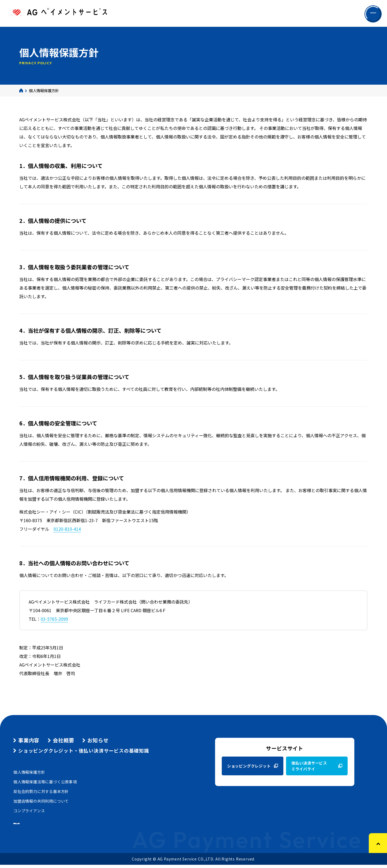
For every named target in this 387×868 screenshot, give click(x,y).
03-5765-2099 (54, 619)
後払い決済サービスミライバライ (309, 766)
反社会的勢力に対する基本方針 (41, 791)
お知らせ (98, 740)
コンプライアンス (29, 811)
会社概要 (63, 740)
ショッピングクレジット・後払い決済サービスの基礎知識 (84, 751)
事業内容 (29, 740)
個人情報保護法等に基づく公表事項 (45, 782)
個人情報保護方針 (29, 772)
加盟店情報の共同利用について (41, 801)
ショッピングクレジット (249, 766)
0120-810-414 (67, 529)
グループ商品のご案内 (40, 823)
